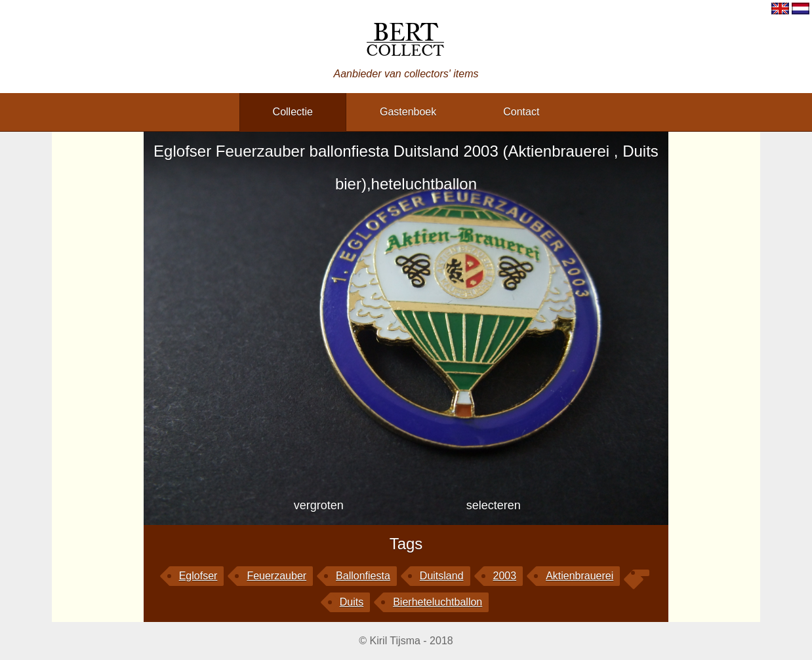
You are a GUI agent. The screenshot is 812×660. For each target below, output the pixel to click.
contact (521, 112)
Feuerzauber (276, 576)
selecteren (494, 505)
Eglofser (198, 576)
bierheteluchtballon (437, 602)
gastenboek (408, 112)
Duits (352, 602)
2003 (505, 576)
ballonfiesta (363, 576)
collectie (293, 112)
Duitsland (442, 576)
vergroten (319, 505)
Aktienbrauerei (579, 576)
